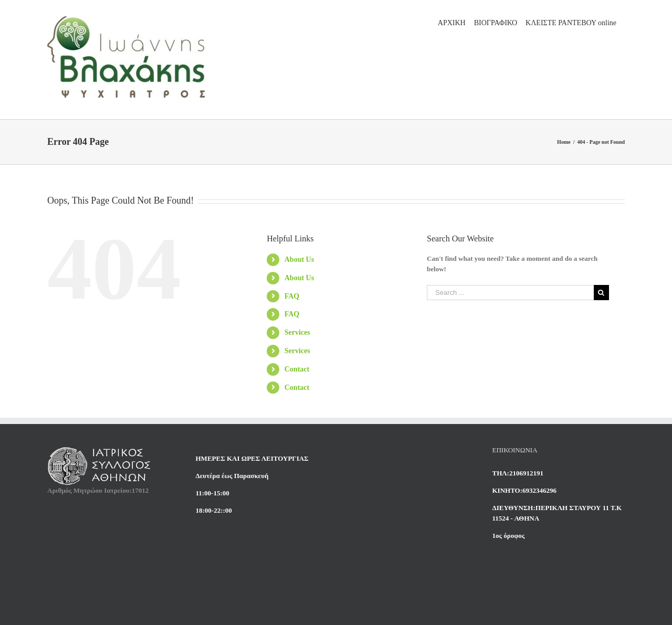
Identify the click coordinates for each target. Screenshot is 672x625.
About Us (299, 259)
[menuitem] (452, 22)
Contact (297, 369)
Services (297, 332)
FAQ (292, 296)
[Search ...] (510, 293)
